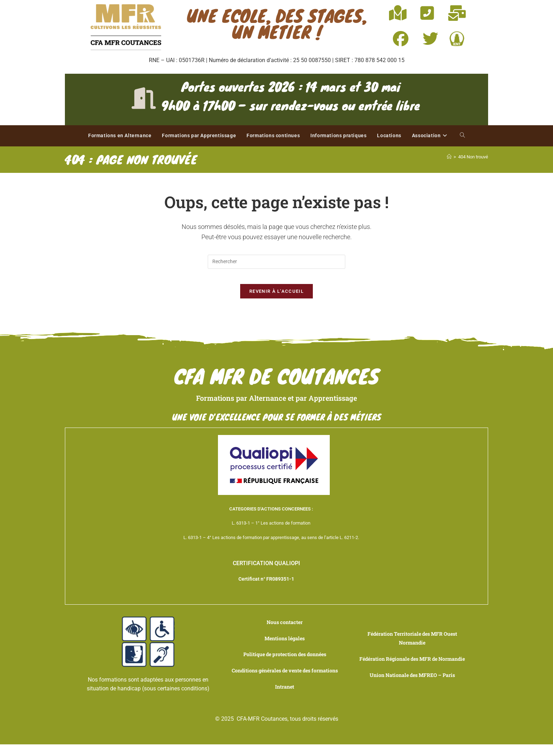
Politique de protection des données (285, 659)
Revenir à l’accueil (276, 298)
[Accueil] (449, 157)
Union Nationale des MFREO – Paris (412, 688)
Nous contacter (285, 627)
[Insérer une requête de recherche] (276, 262)
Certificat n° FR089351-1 (266, 586)
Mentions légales (285, 643)
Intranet (285, 700)
